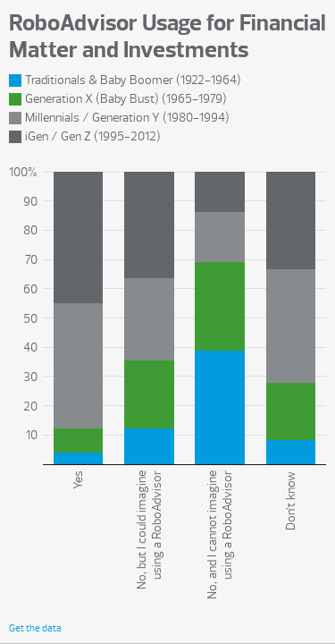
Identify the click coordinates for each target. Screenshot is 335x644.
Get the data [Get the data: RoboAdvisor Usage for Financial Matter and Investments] (35, 628)
